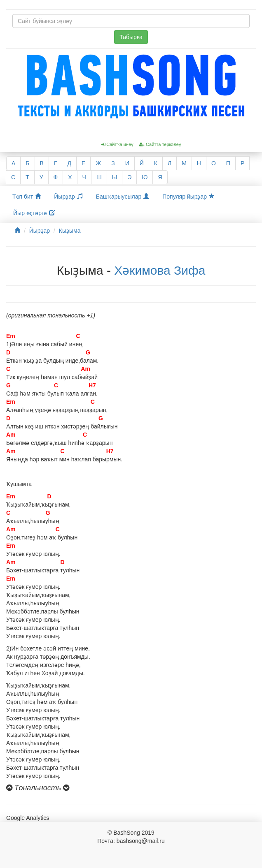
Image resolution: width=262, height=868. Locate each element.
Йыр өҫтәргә (34, 213)
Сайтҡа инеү (117, 144)
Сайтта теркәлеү (160, 144)
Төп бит (27, 197)
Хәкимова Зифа (160, 270)
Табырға (131, 37)
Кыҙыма (70, 231)
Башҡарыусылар (123, 197)
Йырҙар (68, 197)
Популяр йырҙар (188, 197)
